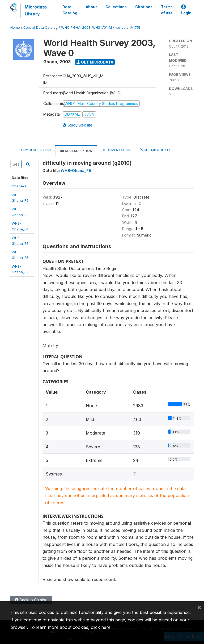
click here (101, 627)
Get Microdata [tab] (155, 150)
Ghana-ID (20, 186)
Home (15, 28)
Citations (144, 7)
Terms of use (167, 10)
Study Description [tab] (34, 150)
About (91, 7)
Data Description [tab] (76, 151)
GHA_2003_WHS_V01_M (92, 28)
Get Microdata (95, 62)
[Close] (199, 607)
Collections (116, 7)
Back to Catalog (31, 600)
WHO (65, 28)
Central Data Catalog (41, 28)
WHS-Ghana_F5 (76, 171)
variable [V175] (128, 28)
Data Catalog (70, 10)
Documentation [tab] (116, 150)
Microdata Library (36, 10)
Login (186, 10)
